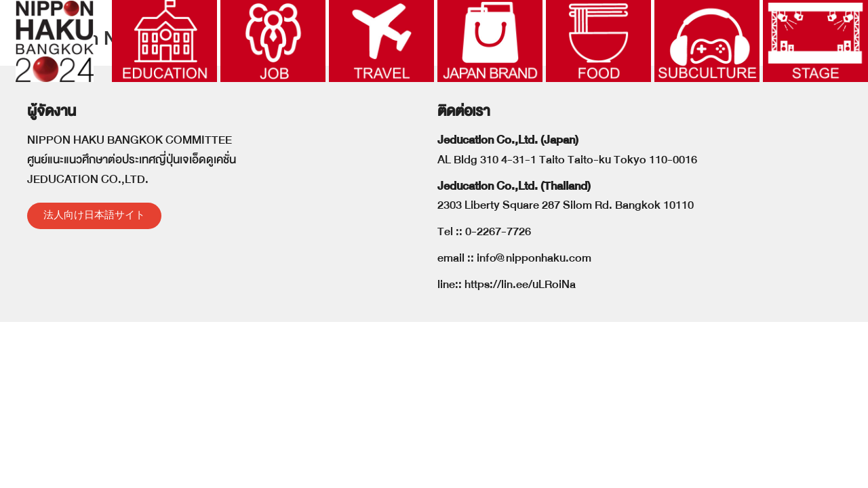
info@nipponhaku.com (534, 323)
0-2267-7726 (498, 297)
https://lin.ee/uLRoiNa (520, 349)
